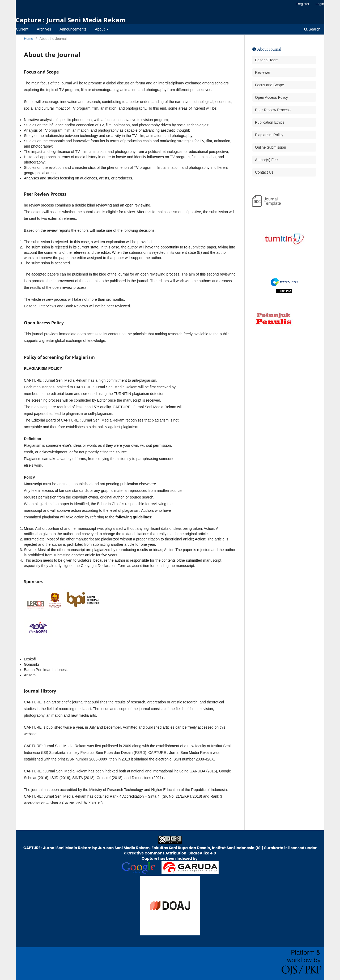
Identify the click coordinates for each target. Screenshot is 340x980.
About (100, 29)
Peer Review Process (273, 110)
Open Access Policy (271, 97)
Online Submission (271, 147)
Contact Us (264, 172)
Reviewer (263, 72)
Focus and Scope (269, 85)
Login (320, 4)
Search (312, 29)
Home (29, 39)
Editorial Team (267, 60)
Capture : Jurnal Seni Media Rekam (71, 20)
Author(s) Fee (266, 160)
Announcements (73, 29)
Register (303, 4)
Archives (44, 29)
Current (22, 29)
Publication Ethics (270, 122)
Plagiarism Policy (269, 135)
